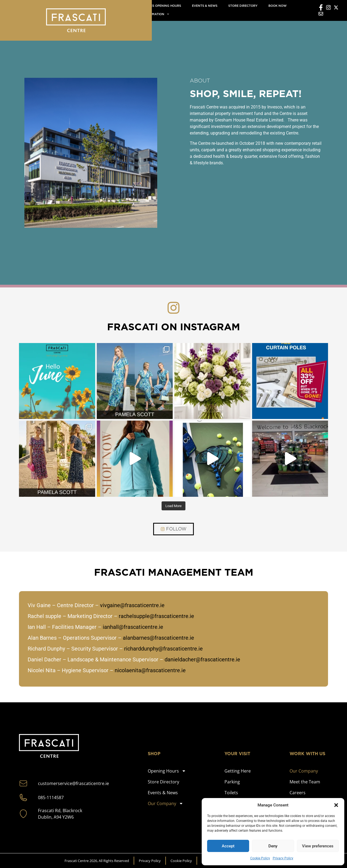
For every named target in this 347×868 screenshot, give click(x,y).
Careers (298, 793)
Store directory (243, 6)
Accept (228, 846)
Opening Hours (167, 771)
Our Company (166, 803)
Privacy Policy (283, 858)
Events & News (205, 6)
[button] (336, 805)
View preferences (318, 846)
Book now (277, 6)
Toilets (231, 793)
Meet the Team (305, 782)
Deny (273, 846)
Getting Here (238, 771)
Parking (232, 782)
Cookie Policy (260, 858)
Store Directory (163, 782)
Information (156, 14)
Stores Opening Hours (162, 6)
